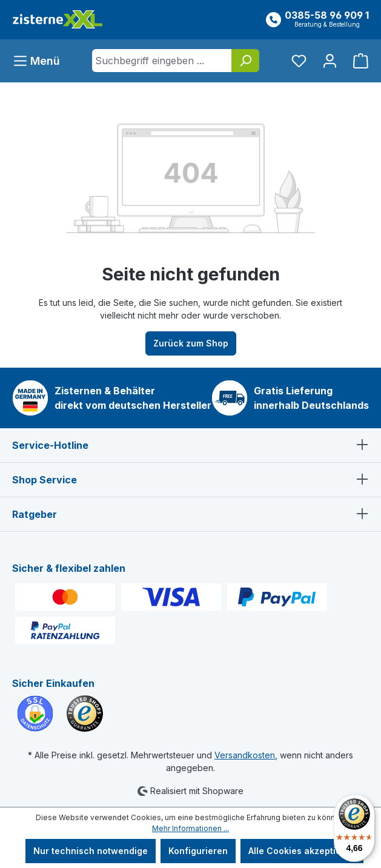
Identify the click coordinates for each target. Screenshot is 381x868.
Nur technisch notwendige (91, 851)
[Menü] (40, 61)
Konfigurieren (198, 851)
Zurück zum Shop (191, 343)
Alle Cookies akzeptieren (302, 851)
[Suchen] (245, 61)
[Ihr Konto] (330, 61)
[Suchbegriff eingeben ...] (162, 61)
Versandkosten (245, 755)
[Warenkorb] (357, 61)
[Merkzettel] (299, 61)
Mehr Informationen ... (190, 828)
